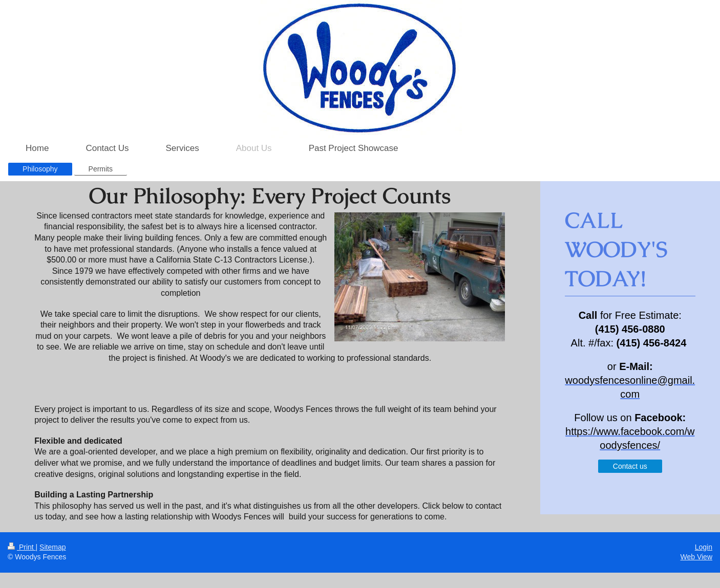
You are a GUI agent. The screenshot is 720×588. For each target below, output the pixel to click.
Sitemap (52, 547)
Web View (696, 557)
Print (22, 547)
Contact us (630, 466)
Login (704, 547)
